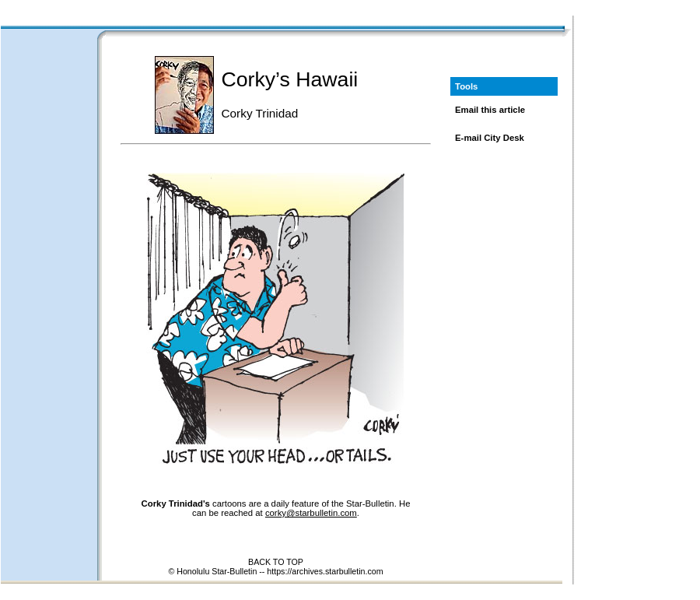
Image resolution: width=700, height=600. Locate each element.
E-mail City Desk (490, 138)
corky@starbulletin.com (311, 513)
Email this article (490, 110)
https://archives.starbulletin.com (325, 571)
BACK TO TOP (276, 562)
